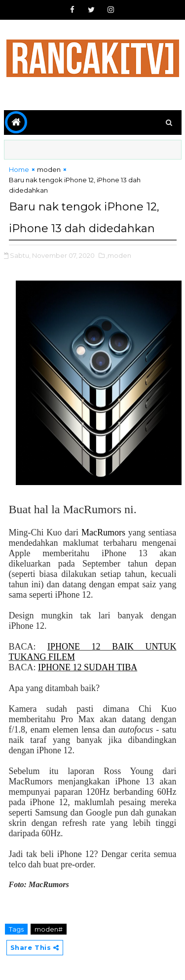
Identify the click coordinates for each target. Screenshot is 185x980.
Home (19, 169)
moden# (49, 929)
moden (49, 169)
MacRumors (103, 532)
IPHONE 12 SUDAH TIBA (88, 667)
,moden (119, 255)
